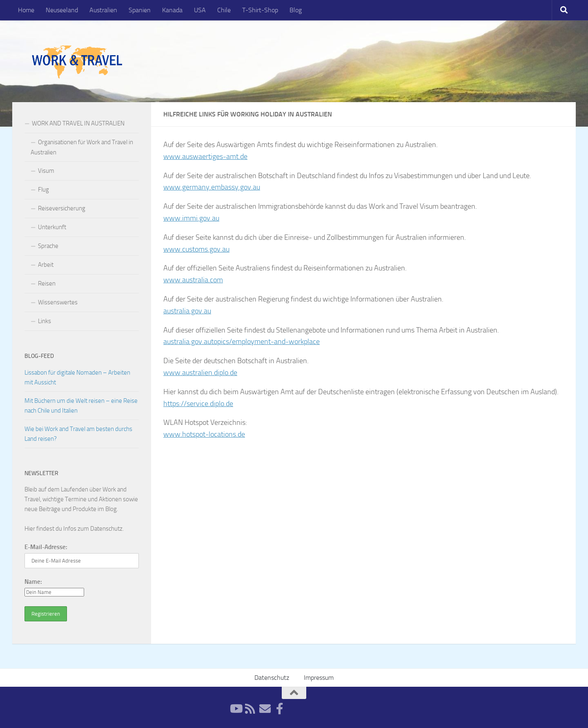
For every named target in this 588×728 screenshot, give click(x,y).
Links (45, 321)
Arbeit (46, 265)
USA (200, 10)
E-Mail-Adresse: (46, 547)
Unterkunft (52, 227)
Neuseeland (62, 10)
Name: (33, 582)
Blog (296, 10)
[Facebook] (280, 709)
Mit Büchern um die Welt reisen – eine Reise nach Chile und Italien (81, 406)
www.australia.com (193, 280)
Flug (43, 190)
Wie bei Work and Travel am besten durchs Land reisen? (78, 434)
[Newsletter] (265, 709)
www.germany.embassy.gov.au (212, 187)
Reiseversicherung (62, 208)
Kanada (172, 10)
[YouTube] (236, 709)
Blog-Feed (39, 356)
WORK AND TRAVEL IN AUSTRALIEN (78, 123)
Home (26, 10)
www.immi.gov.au (191, 218)
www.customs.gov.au (196, 249)
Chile (224, 10)
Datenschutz (106, 529)
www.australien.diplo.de (200, 373)
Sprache (48, 246)
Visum (46, 171)
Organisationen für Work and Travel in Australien (82, 147)
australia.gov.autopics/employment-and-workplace (242, 342)
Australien (103, 10)
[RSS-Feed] (250, 709)
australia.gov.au (187, 311)
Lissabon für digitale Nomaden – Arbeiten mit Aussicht (77, 377)
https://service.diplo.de (198, 404)
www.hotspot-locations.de (204, 434)
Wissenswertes (58, 302)
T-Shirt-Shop (260, 10)
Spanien (140, 10)
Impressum (319, 678)
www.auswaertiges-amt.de (205, 156)
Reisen (47, 284)
